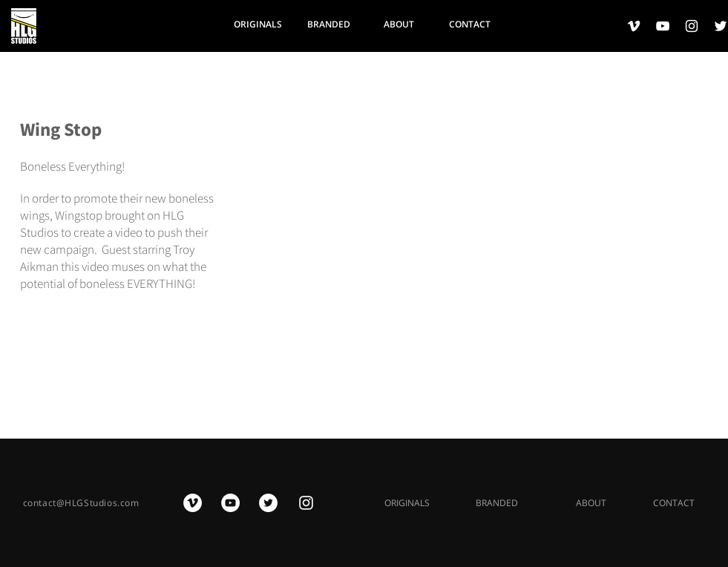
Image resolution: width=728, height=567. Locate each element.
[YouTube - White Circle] (230, 503)
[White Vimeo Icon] (634, 26)
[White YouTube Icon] (663, 26)
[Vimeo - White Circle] (193, 503)
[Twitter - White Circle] (268, 503)
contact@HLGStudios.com (81, 503)
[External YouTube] (485, 251)
